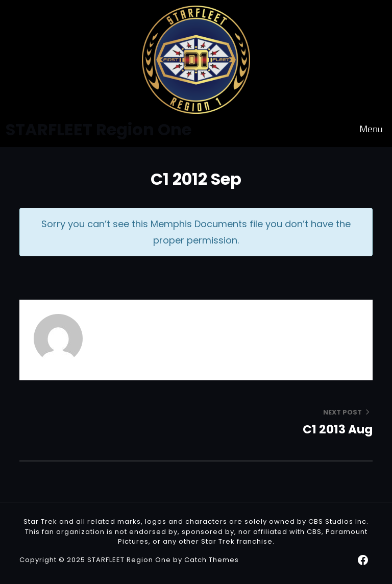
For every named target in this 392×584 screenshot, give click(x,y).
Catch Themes (212, 560)
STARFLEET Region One (129, 560)
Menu (371, 129)
